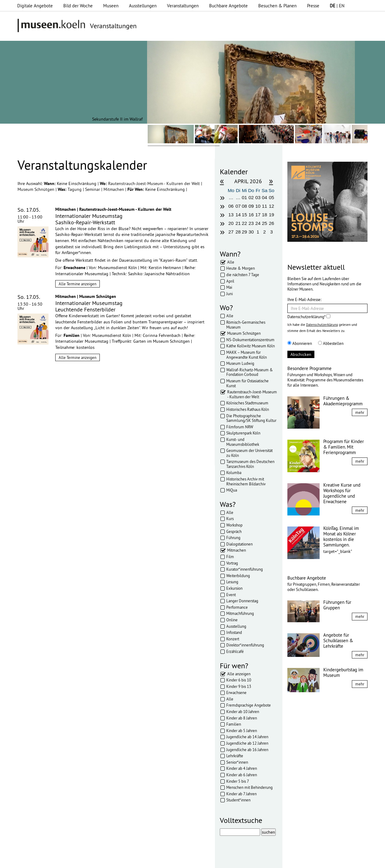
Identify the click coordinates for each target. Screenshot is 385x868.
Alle (231, 262)
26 (272, 223)
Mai (229, 287)
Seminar (93, 189)
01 (244, 197)
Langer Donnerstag (242, 601)
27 (231, 232)
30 (251, 232)
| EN (337, 6)
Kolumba (234, 473)
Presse (313, 6)
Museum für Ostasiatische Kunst (247, 383)
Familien (234, 724)
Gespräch (234, 531)
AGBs (149, 860)
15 (244, 215)
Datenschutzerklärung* (309, 317)
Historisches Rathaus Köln (248, 409)
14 (238, 215)
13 (231, 215)
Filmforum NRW (240, 427)
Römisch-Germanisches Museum (246, 325)
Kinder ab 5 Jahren (242, 731)
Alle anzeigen (239, 674)
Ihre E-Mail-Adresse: (304, 299)
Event (231, 595)
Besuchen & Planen (277, 6)
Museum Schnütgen (37, 189)
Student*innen (238, 800)
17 (258, 215)
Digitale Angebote (35, 6)
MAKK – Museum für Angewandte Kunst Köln (247, 355)
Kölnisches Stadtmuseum (247, 403)
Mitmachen (114, 189)
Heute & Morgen (241, 268)
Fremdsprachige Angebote (249, 705)
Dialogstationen (239, 544)
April (230, 281)
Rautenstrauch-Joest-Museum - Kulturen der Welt (155, 183)
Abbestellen (331, 343)
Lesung (232, 582)
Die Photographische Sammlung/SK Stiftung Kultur (251, 418)
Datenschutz (126, 860)
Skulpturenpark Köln (243, 433)
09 (251, 206)
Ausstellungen (143, 6)
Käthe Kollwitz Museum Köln (251, 346)
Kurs (230, 519)
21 (238, 223)
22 (244, 223)
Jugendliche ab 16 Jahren (247, 750)
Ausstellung (236, 626)
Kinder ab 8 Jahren (242, 718)
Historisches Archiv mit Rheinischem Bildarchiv (246, 481)
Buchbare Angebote (228, 6)
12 (272, 206)
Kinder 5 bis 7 (238, 781)
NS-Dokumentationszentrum (250, 340)
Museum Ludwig (240, 363)
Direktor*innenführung (245, 645)
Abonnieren (300, 343)
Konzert (233, 639)
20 (231, 223)
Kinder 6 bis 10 (239, 680)
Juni (229, 294)
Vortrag (232, 563)
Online (232, 620)
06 (231, 206)
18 (264, 215)
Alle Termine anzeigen (78, 284)
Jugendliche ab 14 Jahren (247, 737)
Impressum (98, 860)
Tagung (75, 189)
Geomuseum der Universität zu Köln (249, 453)
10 (258, 206)
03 (258, 197)
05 (272, 197)
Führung (233, 538)
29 (244, 232)
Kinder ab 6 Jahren (242, 775)
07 (238, 206)
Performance (237, 607)
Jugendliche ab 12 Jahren (247, 743)
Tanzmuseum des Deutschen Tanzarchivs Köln (250, 464)
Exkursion (234, 588)
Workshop (234, 525)
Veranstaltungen (183, 6)
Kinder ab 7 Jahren (241, 794)
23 (251, 223)
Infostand (234, 632)
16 (251, 215)
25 (264, 223)
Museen (111, 6)
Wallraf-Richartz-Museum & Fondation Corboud (250, 372)
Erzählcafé (235, 651)
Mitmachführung (240, 613)
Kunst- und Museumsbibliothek (243, 442)
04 (264, 197)
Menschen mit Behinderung (249, 787)
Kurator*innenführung (245, 569)
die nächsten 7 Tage (243, 275)
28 (238, 232)
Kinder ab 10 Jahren (243, 712)
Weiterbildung (238, 576)
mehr (360, 412)
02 (251, 197)
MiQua (232, 490)
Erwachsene (236, 692)
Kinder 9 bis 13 (239, 686)
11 (264, 206)
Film (230, 557)
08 (244, 206)
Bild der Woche (78, 6)
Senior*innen (237, 762)
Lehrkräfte (235, 756)
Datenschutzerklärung (322, 325)
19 (272, 215)
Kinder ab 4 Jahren (242, 768)
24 (258, 223)
